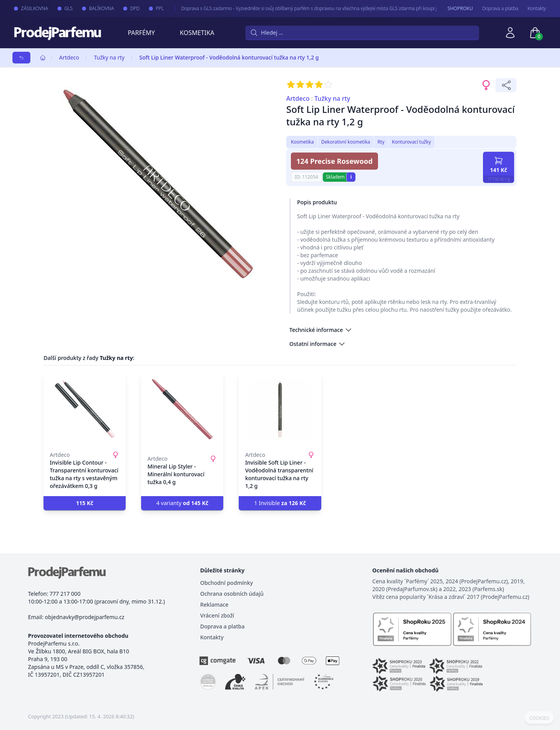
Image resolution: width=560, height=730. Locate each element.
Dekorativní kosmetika (346, 142)
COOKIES (539, 718)
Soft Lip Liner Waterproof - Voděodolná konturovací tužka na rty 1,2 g (229, 57)
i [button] (351, 177)
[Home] (43, 58)
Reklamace (214, 605)
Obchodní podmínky (227, 583)
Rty (381, 142)
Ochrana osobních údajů (232, 594)
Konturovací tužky (411, 142)
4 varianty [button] (182, 503)
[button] (85, 503)
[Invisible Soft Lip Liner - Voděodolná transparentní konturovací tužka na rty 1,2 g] (280, 409)
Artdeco (69, 57)
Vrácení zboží (217, 615)
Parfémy (141, 33)
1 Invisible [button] (280, 503)
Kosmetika (197, 33)
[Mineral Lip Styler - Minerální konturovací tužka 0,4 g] (182, 409)
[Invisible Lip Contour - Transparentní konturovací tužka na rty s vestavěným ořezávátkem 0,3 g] (85, 409)
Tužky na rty (109, 57)
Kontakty (537, 9)
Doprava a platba (500, 9)
